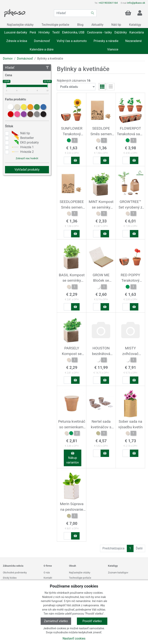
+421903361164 (108, 3)
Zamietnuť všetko (56, 621)
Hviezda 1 (22, 147)
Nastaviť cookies (74, 638)
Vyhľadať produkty (27, 170)
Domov (8, 59)
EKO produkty (25, 143)
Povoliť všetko (92, 621)
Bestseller (22, 138)
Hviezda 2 (22, 152)
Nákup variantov (73, 458)
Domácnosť (25, 59)
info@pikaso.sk (136, 3)
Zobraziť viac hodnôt (27, 158)
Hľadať (27, 68)
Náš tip (20, 133)
